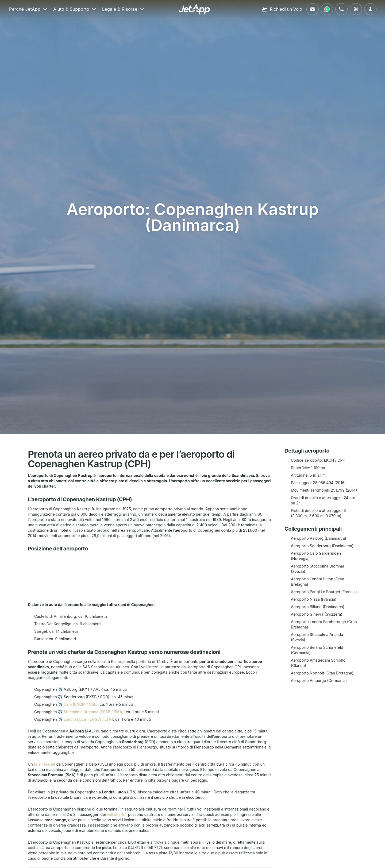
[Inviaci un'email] (313, 9)
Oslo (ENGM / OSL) (81, 704)
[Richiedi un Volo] (282, 9)
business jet (45, 764)
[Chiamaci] (341, 9)
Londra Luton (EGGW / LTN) (88, 719)
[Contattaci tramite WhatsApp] (327, 9)
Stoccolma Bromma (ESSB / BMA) (94, 712)
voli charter (117, 814)
